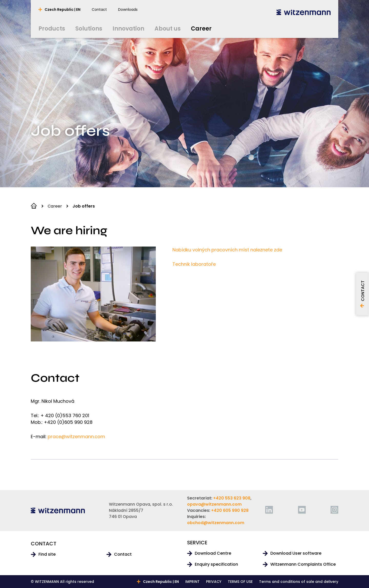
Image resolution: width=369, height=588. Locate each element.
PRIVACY (214, 582)
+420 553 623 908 (232, 498)
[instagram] (334, 510)
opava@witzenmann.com (214, 504)
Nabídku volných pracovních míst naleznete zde (227, 250)
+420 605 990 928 (230, 510)
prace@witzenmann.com (76, 437)
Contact (123, 554)
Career (55, 206)
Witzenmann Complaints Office (303, 564)
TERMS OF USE (240, 582)
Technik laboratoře (194, 264)
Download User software (296, 553)
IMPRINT (192, 582)
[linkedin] (269, 510)
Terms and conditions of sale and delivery (299, 582)
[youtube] (302, 510)
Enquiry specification (216, 564)
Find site (47, 554)
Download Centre (213, 553)
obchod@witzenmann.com (216, 523)
